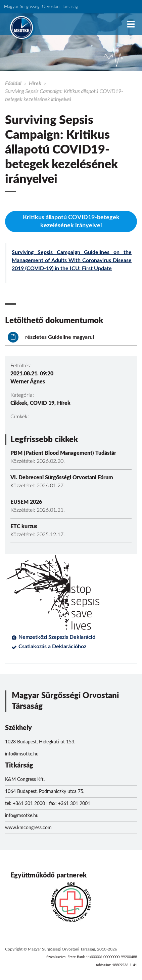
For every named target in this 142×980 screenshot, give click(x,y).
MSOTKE (21, 27)
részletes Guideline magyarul (51, 337)
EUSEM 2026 (26, 502)
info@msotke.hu (22, 754)
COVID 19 (42, 403)
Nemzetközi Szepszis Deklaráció (57, 637)
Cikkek (19, 403)
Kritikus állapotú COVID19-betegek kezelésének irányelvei (71, 222)
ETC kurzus (24, 527)
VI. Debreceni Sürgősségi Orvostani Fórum (62, 478)
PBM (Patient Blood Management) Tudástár (63, 453)
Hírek (35, 83)
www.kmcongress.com (28, 828)
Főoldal (13, 83)
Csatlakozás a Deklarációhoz (52, 647)
